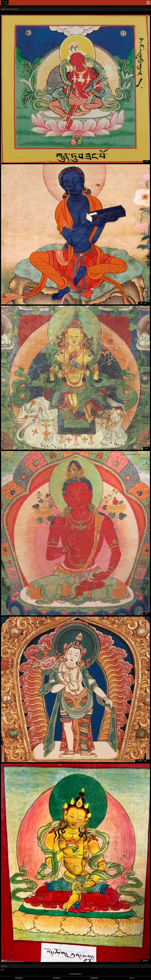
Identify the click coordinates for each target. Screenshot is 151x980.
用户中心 (132, 978)
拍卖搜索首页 (94, 978)
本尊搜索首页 (19, 978)
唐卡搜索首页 (57, 978)
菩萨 (3, 970)
